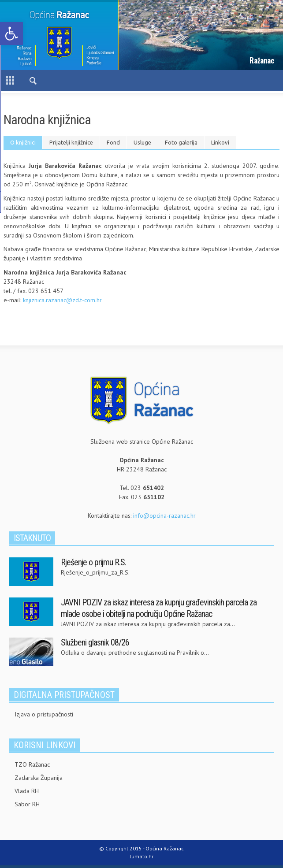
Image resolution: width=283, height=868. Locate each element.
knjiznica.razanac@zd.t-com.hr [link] (62, 300)
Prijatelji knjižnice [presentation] (71, 142)
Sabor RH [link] (27, 804)
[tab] (23, 143)
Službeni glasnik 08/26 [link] (95, 642)
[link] (11, 33)
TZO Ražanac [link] (32, 764)
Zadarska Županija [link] (39, 778)
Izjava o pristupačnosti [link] (44, 714)
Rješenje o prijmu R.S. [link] (93, 562)
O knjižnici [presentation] (23, 142)
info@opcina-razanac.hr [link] (164, 516)
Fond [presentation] (113, 142)
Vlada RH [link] (27, 791)
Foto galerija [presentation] (181, 142)
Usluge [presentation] (142, 142)
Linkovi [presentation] (220, 142)
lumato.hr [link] (141, 856)
